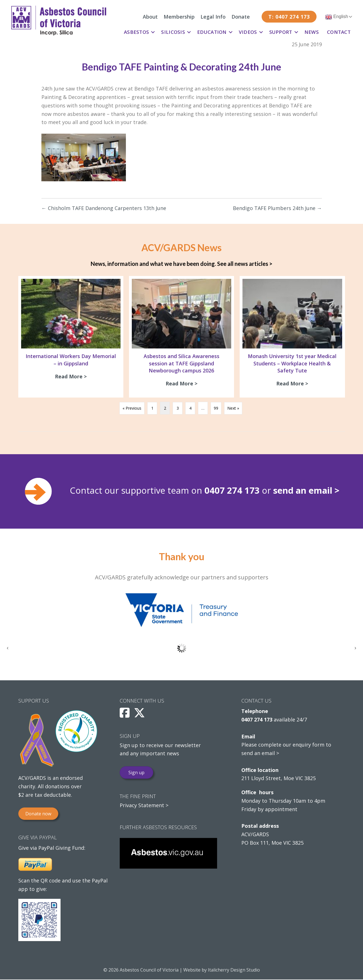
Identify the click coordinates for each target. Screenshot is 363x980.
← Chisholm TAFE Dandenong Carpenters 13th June (104, 208)
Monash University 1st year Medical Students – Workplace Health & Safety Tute (292, 363)
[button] (153, 32)
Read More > (72, 376)
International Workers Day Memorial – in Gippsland (71, 360)
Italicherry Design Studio (234, 970)
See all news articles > (245, 264)
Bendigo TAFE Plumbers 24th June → (277, 208)
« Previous (132, 409)
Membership (179, 17)
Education (212, 32)
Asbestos (136, 32)
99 (216, 409)
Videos (248, 32)
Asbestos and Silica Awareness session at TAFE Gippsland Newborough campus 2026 (181, 363)
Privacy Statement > (144, 806)
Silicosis (173, 32)
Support (281, 32)
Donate (241, 17)
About (150, 17)
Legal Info (213, 17)
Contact (339, 32)
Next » (233, 409)
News (312, 32)
